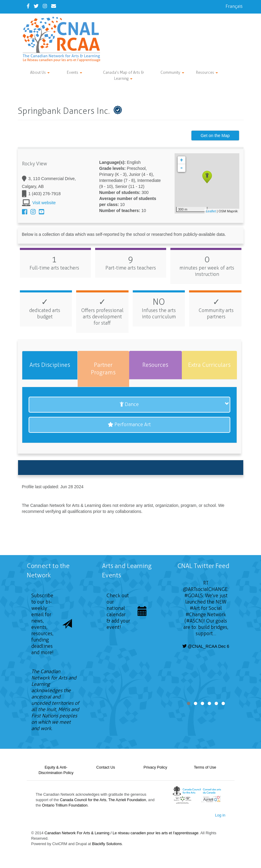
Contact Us (106, 767)
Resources (207, 72)
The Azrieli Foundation (127, 800)
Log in (220, 815)
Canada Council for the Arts (83, 800)
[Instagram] (45, 6)
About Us (40, 72)
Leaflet (211, 211)
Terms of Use (205, 767)
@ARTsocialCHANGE (205, 589)
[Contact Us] (54, 6)
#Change (196, 615)
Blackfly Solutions (107, 844)
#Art (195, 608)
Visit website (44, 203)
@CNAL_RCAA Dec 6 (206, 646)
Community (172, 72)
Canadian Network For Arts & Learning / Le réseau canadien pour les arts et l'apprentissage (121, 833)
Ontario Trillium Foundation (65, 805)
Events (75, 72)
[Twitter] (36, 6)
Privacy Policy (155, 767)
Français (234, 6)
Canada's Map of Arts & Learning (123, 75)
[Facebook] (28, 6)
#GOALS (194, 596)
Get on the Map (215, 136)
